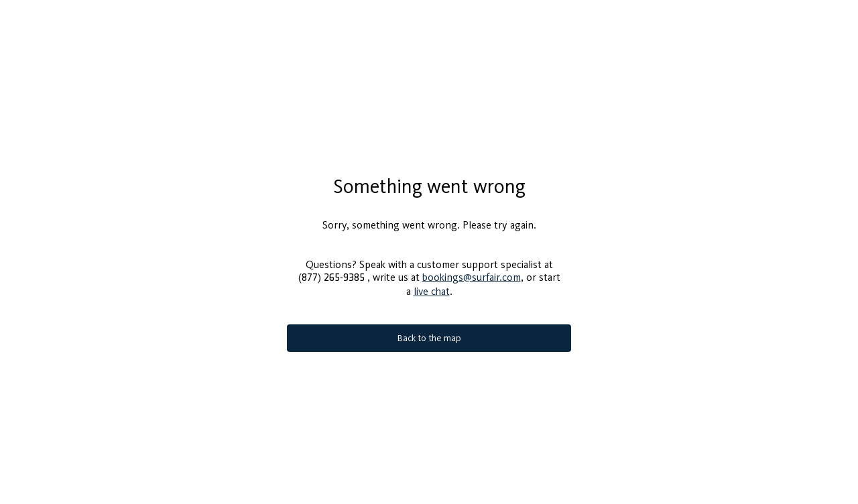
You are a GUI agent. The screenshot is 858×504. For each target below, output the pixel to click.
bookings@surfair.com (472, 272)
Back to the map (429, 333)
